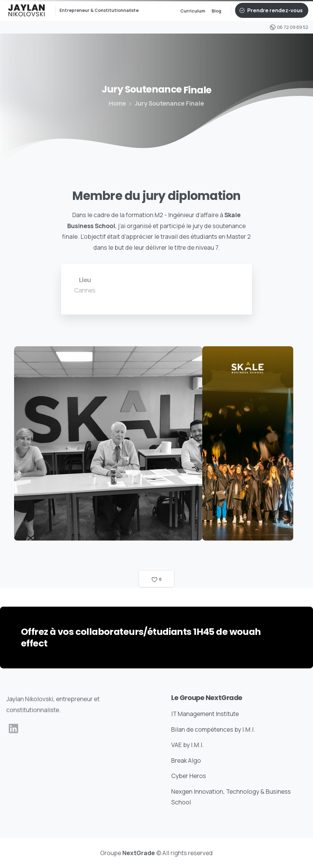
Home (115, 103)
